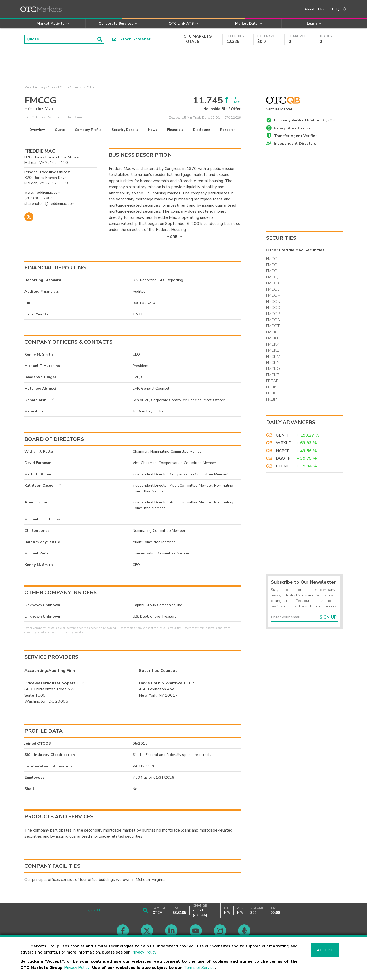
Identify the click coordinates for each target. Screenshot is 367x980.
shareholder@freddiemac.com (50, 203)
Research (228, 130)
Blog (322, 9)
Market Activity (35, 87)
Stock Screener (131, 39)
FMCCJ (272, 277)
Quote (60, 130)
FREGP (272, 381)
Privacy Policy (144, 952)
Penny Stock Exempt (293, 128)
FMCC (272, 259)
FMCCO (273, 308)
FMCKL (272, 350)
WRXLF (283, 443)
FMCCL (273, 289)
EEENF (282, 466)
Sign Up (328, 617)
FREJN (272, 387)
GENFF (282, 435)
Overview (37, 130)
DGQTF (283, 458)
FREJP (271, 399)
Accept (325, 950)
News (153, 130)
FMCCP (273, 314)
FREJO (272, 393)
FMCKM (273, 357)
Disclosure (202, 130)
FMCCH (273, 265)
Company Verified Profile (305, 119)
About (310, 9)
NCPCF (283, 451)
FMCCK (273, 283)
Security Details (125, 130)
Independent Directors (295, 143)
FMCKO (273, 369)
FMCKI (272, 332)
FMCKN (273, 363)
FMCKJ (272, 338)
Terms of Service (199, 968)
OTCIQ (334, 9)
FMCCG (64, 87)
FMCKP (273, 375)
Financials (175, 130)
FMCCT (273, 326)
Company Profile (88, 130)
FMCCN (273, 302)
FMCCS (273, 320)
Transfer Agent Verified (296, 136)
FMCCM (273, 295)
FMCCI (272, 271)
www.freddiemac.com (43, 192)
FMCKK (273, 344)
